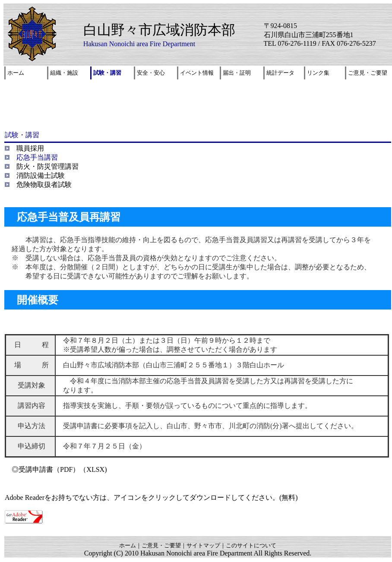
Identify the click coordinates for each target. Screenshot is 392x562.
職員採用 (30, 148)
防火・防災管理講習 (47, 166)
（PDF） (66, 469)
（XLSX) (93, 469)
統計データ (280, 73)
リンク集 (318, 73)
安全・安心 (151, 73)
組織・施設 (64, 73)
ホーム (16, 73)
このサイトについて (251, 545)
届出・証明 (237, 73)
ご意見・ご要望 (368, 73)
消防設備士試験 (41, 175)
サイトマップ (203, 545)
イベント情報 (197, 73)
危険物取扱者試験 (44, 185)
